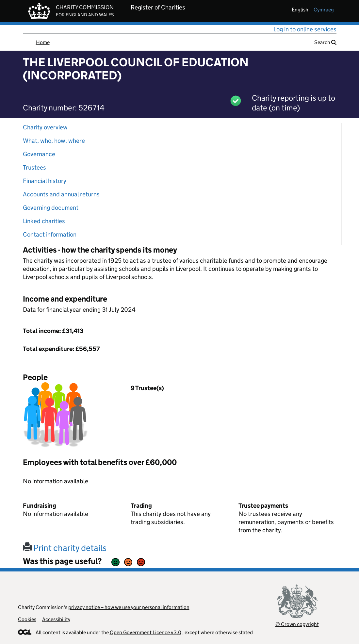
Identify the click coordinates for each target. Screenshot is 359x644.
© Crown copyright (297, 624)
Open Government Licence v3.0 (146, 632)
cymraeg (324, 10)
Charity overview (45, 127)
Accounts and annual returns (61, 194)
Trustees (34, 167)
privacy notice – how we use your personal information (129, 607)
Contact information (50, 234)
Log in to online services (305, 29)
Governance (39, 154)
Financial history (45, 181)
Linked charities (44, 221)
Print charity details (65, 548)
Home (43, 42)
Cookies (27, 619)
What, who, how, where (54, 141)
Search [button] (325, 42)
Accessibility (56, 619)
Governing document (51, 208)
